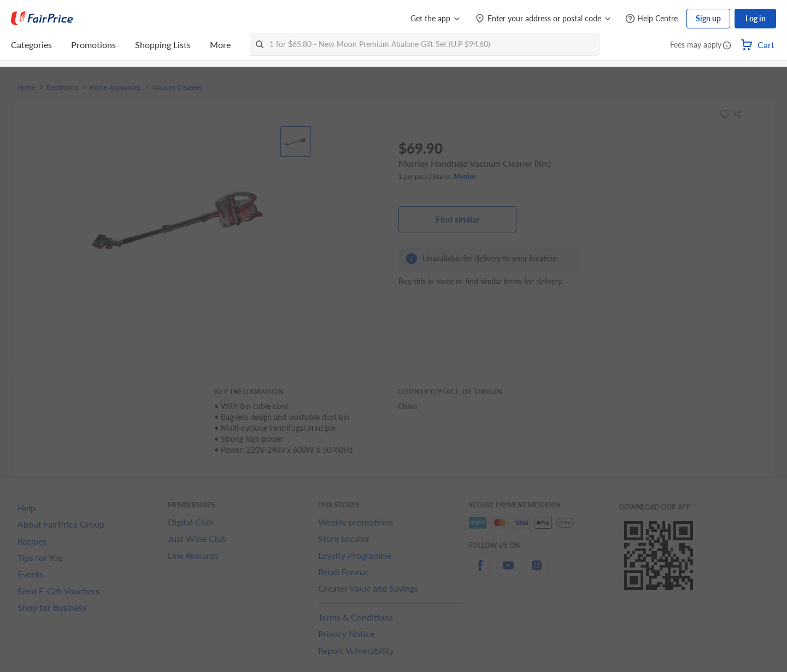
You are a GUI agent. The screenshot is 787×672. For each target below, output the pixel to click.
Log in (756, 18)
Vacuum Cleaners (177, 87)
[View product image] (296, 142)
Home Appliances (115, 87)
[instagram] (537, 572)
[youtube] (508, 572)
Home (26, 87)
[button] (727, 46)
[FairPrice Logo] (42, 19)
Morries (465, 176)
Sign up (708, 18)
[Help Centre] (651, 19)
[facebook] (480, 572)
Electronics (62, 87)
